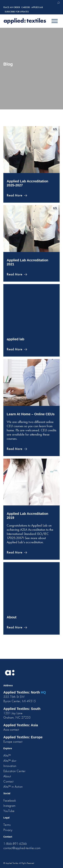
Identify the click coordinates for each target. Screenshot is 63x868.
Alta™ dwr (10, 761)
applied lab (15, 339)
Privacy (8, 830)
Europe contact (13, 742)
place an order (12, 7)
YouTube (9, 811)
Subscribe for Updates (17, 12)
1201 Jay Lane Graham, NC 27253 (17, 715)
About (12, 617)
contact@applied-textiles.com (22, 848)
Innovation (10, 766)
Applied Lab (37, 7)
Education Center (14, 771)
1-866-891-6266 (15, 844)
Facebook (10, 800)
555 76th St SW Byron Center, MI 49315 (20, 699)
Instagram (9, 806)
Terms (7, 825)
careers (26, 7)
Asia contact (11, 729)
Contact (8, 781)
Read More (15, 195)
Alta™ (7, 755)
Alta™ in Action (13, 787)
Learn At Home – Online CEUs (31, 414)
